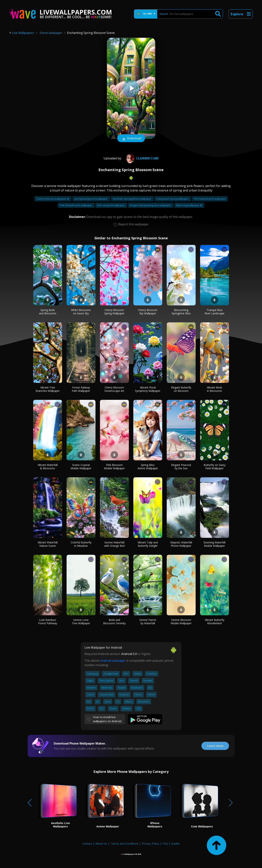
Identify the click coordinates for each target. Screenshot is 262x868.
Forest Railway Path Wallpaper (81, 389)
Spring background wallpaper (91, 199)
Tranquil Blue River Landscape (214, 312)
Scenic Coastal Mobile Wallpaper (81, 467)
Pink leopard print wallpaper (210, 199)
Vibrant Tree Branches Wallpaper (48, 389)
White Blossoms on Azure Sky (81, 312)
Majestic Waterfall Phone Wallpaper (181, 544)
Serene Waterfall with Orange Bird (114, 544)
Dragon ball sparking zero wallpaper (151, 205)
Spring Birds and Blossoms (48, 312)
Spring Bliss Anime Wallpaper (148, 467)
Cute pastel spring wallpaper (173, 199)
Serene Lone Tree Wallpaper (81, 622)
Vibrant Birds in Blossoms (214, 389)
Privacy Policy (150, 843)
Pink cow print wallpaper (111, 205)
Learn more (215, 746)
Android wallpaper (113, 661)
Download (131, 139)
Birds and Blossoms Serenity (114, 622)
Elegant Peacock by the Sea (181, 467)
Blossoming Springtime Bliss (181, 312)
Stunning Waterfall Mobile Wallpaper (214, 544)
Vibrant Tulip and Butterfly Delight (148, 544)
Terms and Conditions (124, 843)
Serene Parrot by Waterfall (148, 622)
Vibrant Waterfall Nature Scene (48, 544)
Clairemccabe (141, 158)
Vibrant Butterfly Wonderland (215, 622)
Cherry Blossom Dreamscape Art (114, 389)
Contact (87, 843)
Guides (175, 843)
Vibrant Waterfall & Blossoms (48, 467)
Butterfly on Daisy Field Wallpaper (215, 467)
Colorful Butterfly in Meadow (81, 544)
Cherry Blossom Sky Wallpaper (148, 312)
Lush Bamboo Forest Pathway (48, 622)
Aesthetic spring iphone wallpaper (132, 199)
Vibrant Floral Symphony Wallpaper (148, 389)
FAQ (165, 843)
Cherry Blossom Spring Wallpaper (114, 312)
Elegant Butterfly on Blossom (181, 389)
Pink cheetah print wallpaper (76, 205)
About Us (101, 843)
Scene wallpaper (51, 33)
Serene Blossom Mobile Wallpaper (181, 622)
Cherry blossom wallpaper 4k (53, 199)
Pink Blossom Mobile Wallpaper (114, 467)
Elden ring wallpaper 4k (189, 205)
